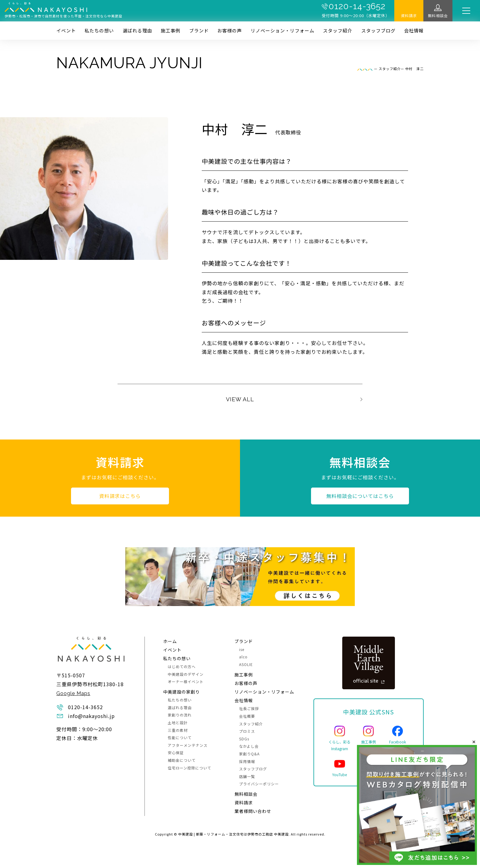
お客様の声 (230, 30)
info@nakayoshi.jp (91, 716)
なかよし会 (249, 746)
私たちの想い (99, 30)
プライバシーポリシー (259, 784)
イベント (66, 30)
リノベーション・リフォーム (283, 30)
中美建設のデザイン (186, 674)
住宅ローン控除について (189, 768)
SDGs (244, 739)
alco (243, 657)
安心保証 (176, 752)
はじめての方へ (182, 666)
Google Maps (73, 693)
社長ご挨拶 (249, 708)
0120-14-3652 (357, 6)
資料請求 (409, 15)
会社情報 (414, 30)
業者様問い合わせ (253, 811)
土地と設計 (178, 722)
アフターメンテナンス (188, 745)
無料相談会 (438, 15)
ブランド (199, 30)
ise (242, 649)
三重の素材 (178, 730)
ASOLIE (246, 664)
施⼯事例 (171, 30)
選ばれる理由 (137, 30)
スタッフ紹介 (338, 30)
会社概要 (247, 716)
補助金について (182, 760)
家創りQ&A (249, 754)
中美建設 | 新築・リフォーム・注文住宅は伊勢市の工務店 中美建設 (233, 834)
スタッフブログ (378, 30)
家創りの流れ (180, 715)
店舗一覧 (247, 776)
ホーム (170, 641)
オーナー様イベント (186, 681)
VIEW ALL (240, 399)
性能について (180, 737)
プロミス (247, 731)
